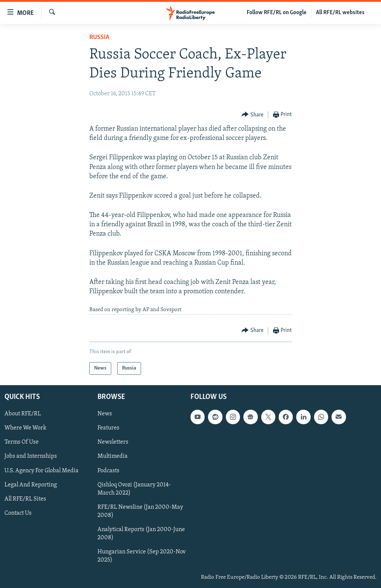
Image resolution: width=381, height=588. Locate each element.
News (105, 414)
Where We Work (25, 428)
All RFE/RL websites (340, 13)
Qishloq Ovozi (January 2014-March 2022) (134, 489)
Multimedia (113, 456)
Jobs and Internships (31, 456)
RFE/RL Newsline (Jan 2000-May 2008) (140, 511)
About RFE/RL (23, 414)
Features (108, 428)
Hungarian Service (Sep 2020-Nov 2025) (142, 556)
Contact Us (18, 513)
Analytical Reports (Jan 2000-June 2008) (141, 534)
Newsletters (113, 442)
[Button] (252, 115)
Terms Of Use (22, 442)
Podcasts (108, 471)
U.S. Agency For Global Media (41, 471)
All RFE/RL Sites (25, 499)
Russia (99, 37)
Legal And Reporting (31, 485)
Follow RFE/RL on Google (277, 13)
